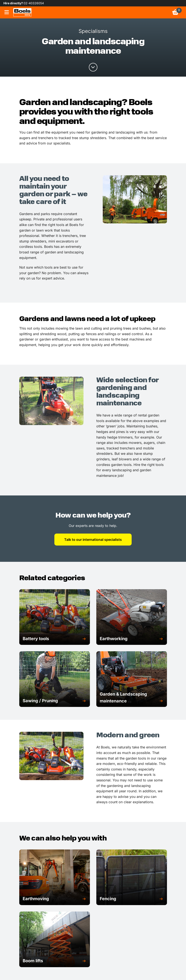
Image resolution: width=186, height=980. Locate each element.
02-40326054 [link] (34, 3)
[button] (55, 639)
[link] (22, 12)
